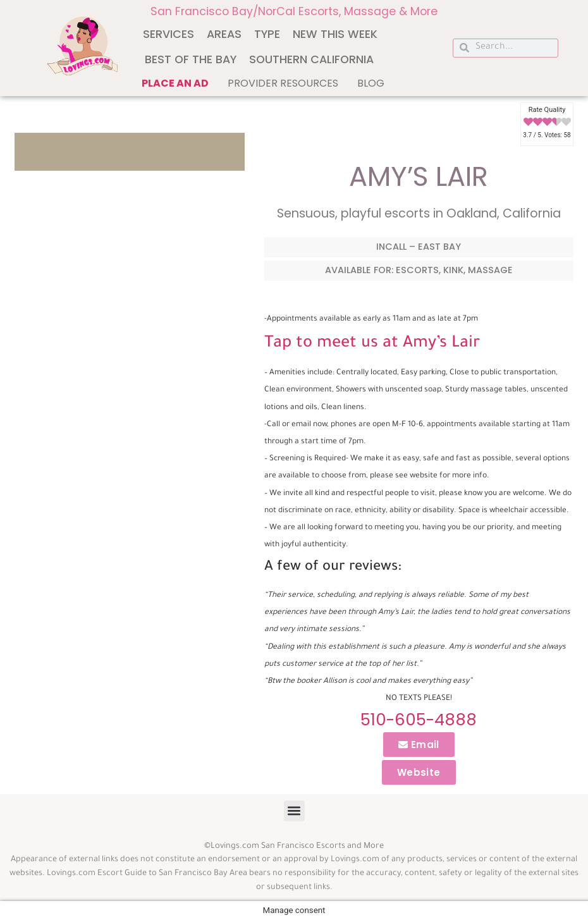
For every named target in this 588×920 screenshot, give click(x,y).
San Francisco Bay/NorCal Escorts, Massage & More (294, 11)
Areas (224, 34)
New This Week (335, 34)
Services (168, 34)
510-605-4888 (419, 720)
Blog (371, 83)
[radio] (528, 123)
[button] (294, 811)
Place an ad (175, 83)
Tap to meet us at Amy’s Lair (372, 344)
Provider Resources (283, 83)
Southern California (311, 59)
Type (267, 34)
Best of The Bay (191, 59)
